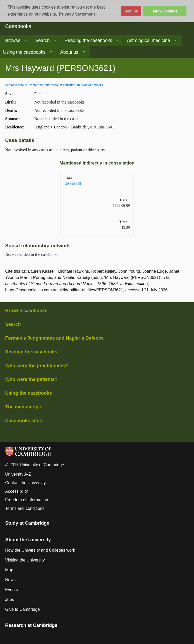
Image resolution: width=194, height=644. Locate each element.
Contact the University (26, 483)
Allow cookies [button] (165, 11)
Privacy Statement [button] (77, 14)
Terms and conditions (25, 508)
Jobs (10, 600)
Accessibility (16, 491)
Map (9, 570)
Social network (93, 85)
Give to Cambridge (22, 609)
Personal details (16, 85)
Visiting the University (25, 560)
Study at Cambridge (27, 523)
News (10, 580)
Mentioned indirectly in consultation (54, 85)
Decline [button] (131, 11)
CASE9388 (73, 183)
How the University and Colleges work (40, 550)
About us (69, 52)
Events (12, 590)
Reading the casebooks (88, 40)
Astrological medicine (148, 40)
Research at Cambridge (31, 625)
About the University (28, 540)
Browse (13, 40)
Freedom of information (27, 500)
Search (43, 40)
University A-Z (18, 474)
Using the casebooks (24, 52)
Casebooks (18, 26)
